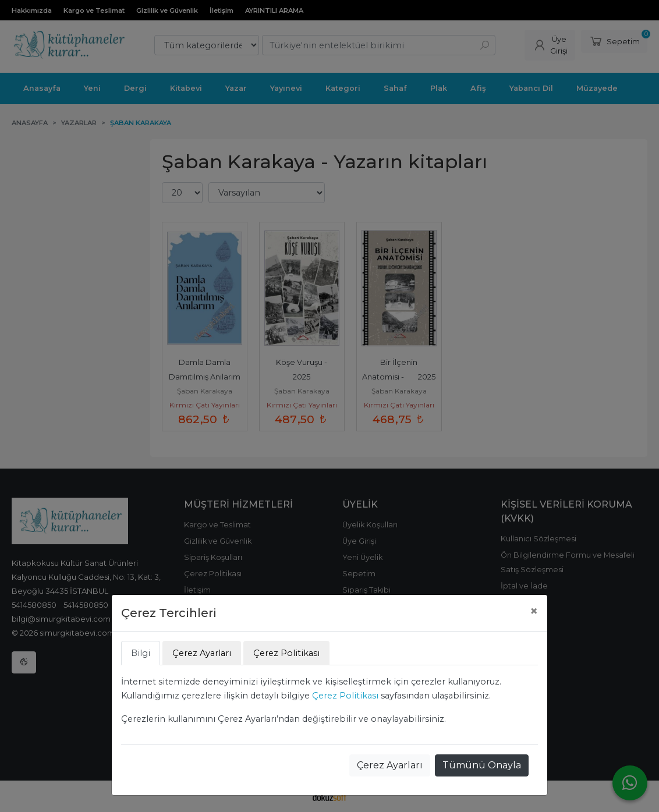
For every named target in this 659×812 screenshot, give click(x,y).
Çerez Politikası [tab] (286, 653)
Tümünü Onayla (482, 765)
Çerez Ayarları (390, 765)
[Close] (534, 611)
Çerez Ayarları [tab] (202, 653)
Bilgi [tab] (141, 653)
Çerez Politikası (345, 696)
